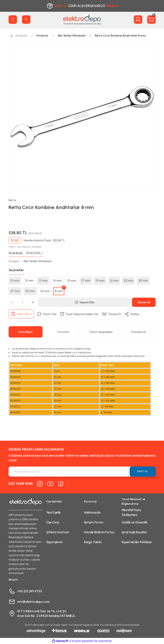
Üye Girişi (53, 522)
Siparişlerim (54, 542)
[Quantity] (23, 302)
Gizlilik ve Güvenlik (135, 522)
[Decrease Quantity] (12, 302)
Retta (12, 200)
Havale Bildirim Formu (99, 532)
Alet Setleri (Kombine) (37, 261)
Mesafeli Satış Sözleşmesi (131, 512)
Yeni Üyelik (54, 513)
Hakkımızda (92, 513)
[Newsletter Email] (82, 472)
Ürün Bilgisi (26, 332)
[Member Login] (138, 20)
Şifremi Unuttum (58, 532)
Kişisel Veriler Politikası (137, 542)
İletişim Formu (94, 522)
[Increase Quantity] (33, 302)
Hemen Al (144, 302)
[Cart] (151, 20)
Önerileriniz (139, 332)
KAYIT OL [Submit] (143, 471)
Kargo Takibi (93, 542)
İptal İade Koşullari (134, 532)
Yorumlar (63, 332)
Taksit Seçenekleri (101, 332)
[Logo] (82, 20)
